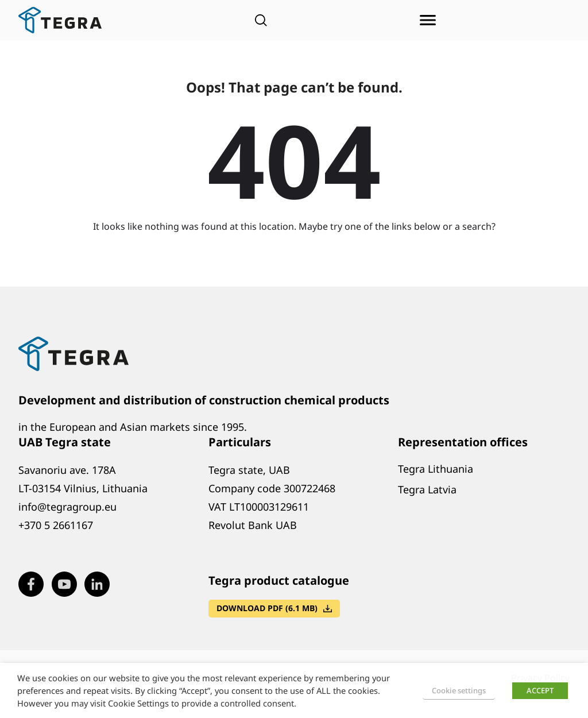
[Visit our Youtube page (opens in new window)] (64, 584)
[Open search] (261, 20)
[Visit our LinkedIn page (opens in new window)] (97, 584)
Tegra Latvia (427, 489)
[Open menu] (428, 20)
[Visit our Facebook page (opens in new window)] (31, 584)
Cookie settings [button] (459, 690)
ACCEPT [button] (540, 690)
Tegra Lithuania (436, 469)
